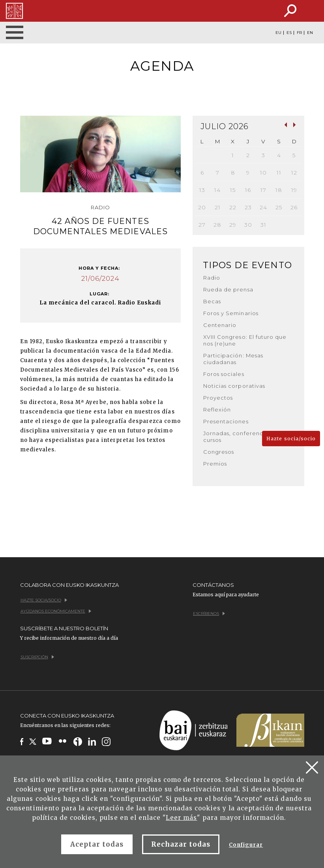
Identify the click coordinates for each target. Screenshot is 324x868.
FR (299, 33)
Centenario (220, 325)
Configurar (246, 845)
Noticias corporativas (234, 386)
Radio (212, 278)
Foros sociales (224, 374)
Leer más (181, 818)
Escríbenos (209, 613)
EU (278, 33)
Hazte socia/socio (291, 439)
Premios (215, 464)
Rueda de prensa (228, 289)
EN (310, 33)
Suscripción (37, 657)
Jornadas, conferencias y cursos (239, 437)
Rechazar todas (181, 844)
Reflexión (217, 410)
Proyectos (218, 398)
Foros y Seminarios (231, 313)
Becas (212, 301)
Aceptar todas (97, 844)
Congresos (219, 452)
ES (289, 33)
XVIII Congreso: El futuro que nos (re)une (245, 340)
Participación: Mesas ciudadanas (233, 359)
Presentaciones (226, 421)
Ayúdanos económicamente (56, 611)
